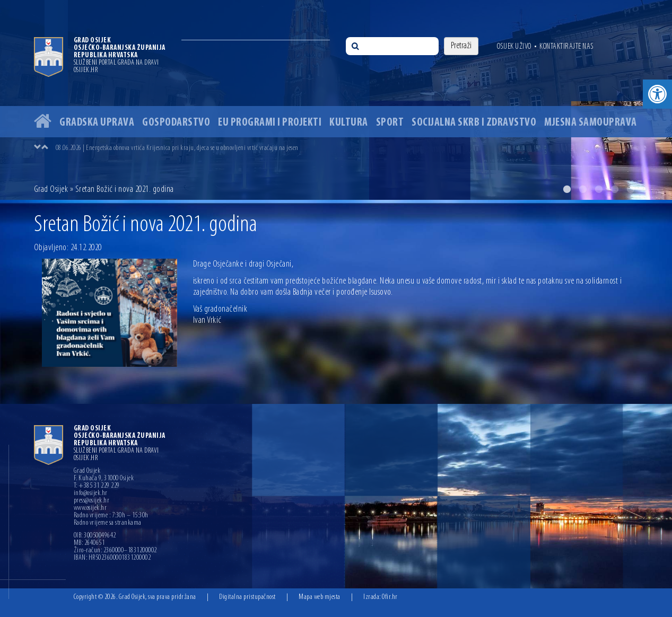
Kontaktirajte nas (566, 47)
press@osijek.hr (92, 501)
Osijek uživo (514, 47)
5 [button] (631, 189)
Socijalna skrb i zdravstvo (474, 123)
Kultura (349, 123)
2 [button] (583, 189)
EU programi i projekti (270, 123)
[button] (657, 94)
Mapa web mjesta (320, 597)
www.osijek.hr (90, 508)
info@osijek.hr (91, 493)
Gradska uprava (97, 123)
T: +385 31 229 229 (97, 486)
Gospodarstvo (176, 123)
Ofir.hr (390, 597)
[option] (336, 100)
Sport (390, 123)
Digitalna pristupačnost (247, 597)
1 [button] (567, 189)
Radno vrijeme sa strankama (108, 523)
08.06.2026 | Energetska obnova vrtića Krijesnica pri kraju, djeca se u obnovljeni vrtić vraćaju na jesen (177, 148)
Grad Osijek (51, 189)
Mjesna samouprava (591, 123)
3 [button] (599, 189)
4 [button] (615, 189)
